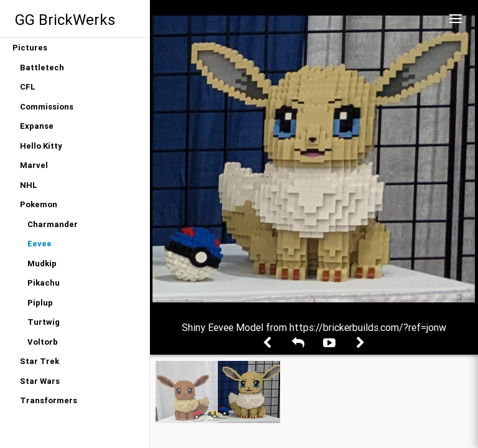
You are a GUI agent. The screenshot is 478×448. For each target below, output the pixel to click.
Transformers (49, 400)
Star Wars (40, 381)
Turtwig (44, 322)
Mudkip (42, 264)
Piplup (40, 303)
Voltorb (43, 342)
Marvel (34, 165)
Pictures (30, 48)
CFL (28, 87)
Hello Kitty (41, 146)
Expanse (37, 126)
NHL (29, 185)
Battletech (42, 68)
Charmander (53, 224)
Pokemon (39, 204)
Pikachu (44, 283)
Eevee (40, 244)
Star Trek (40, 361)
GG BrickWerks (65, 20)
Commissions (47, 107)
